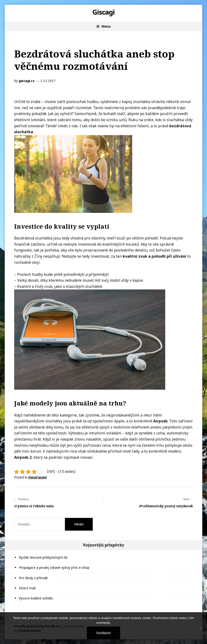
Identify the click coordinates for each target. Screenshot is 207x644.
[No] (201, 628)
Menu (106, 26)
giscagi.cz (27, 81)
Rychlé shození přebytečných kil (43, 557)
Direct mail (27, 588)
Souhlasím (103, 633)
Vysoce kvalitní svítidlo (36, 598)
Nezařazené (37, 477)
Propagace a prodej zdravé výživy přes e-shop (54, 568)
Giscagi (104, 12)
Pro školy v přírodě (33, 578)
